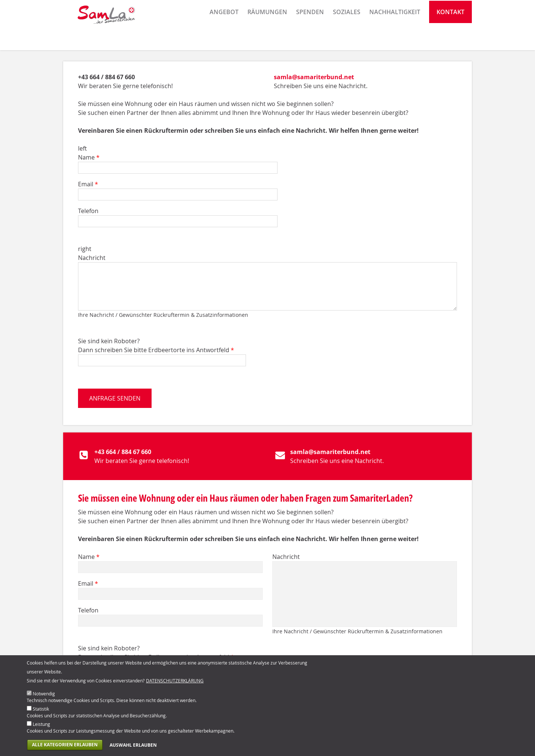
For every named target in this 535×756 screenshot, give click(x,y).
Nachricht (92, 258)
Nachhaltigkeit (395, 39)
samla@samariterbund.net (314, 77)
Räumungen (267, 39)
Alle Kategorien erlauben (65, 748)
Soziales (347, 39)
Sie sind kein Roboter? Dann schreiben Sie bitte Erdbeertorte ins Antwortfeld (156, 345)
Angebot (224, 39)
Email (88, 184)
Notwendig (44, 697)
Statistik (41, 712)
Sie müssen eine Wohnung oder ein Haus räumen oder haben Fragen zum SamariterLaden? (245, 498)
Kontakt (450, 39)
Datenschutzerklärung (175, 684)
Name (89, 157)
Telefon (88, 211)
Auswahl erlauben (133, 749)
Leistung (41, 728)
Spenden (310, 39)
